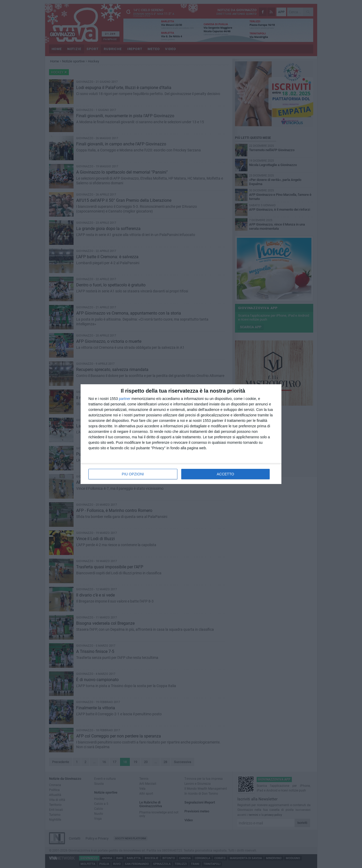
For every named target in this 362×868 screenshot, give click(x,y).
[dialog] (181, 434)
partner (125, 399)
